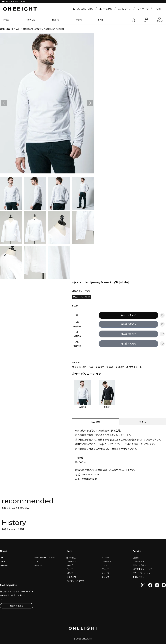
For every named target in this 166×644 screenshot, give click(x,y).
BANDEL (39, 565)
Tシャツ (105, 569)
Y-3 (36, 561)
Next (90, 103)
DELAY (3, 561)
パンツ (70, 573)
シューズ (105, 573)
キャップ (105, 577)
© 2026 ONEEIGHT (83, 639)
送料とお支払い (140, 565)
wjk (18, 29)
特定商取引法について (142, 569)
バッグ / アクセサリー (76, 581)
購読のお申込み (17, 606)
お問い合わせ (139, 577)
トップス (71, 565)
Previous (4, 103)
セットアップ (73, 561)
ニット (104, 565)
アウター (105, 558)
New (6, 20)
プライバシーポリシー (142, 573)
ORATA (4, 565)
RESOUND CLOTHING (45, 558)
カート (147, 20)
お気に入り (160, 20)
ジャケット (106, 561)
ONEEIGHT (7, 29)
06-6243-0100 (90, 475)
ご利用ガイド (139, 561)
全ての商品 (71, 558)
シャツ (70, 569)
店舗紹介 (137, 558)
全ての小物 (71, 577)
